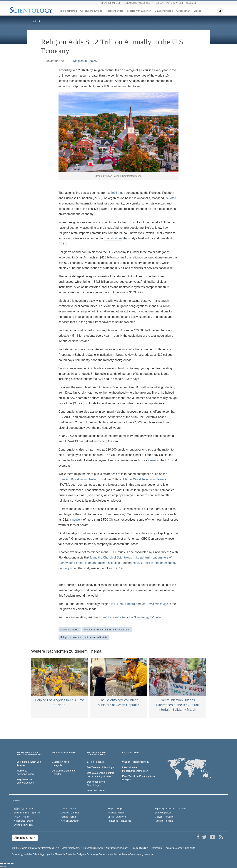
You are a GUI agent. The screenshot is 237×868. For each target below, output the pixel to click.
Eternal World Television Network (145, 479)
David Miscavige (96, 790)
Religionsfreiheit (68, 11)
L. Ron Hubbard (125, 604)
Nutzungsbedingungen (117, 848)
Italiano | (68, 817)
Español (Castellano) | (170, 809)
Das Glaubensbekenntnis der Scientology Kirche (100, 775)
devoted (171, 198)
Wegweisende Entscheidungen (25, 781)
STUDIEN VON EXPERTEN (64, 753)
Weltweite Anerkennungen (25, 772)
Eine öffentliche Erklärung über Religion (139, 778)
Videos (197, 11)
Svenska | (23, 825)
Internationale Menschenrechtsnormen (135, 769)
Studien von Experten (139, 11)
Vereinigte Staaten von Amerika (29, 764)
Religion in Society (85, 61)
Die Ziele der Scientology (100, 767)
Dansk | (68, 809)
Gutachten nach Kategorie (60, 764)
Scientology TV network (149, 617)
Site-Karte (190, 848)
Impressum (157, 848)
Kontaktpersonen (174, 848)
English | (116, 809)
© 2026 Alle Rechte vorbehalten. (46, 848)
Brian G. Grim (113, 238)
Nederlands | (23, 821)
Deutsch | (70, 813)
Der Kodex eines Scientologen (96, 784)
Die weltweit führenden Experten (64, 772)
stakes (152, 460)
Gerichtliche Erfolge (91, 11)
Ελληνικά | (163, 813)
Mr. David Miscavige (155, 604)
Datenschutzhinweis (93, 848)
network (77, 520)
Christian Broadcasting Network (79, 479)
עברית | (22, 817)
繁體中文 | (23, 809)
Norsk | (70, 821)
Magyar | (164, 817)
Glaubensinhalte (164, 11)
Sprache (16, 800)
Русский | (164, 821)
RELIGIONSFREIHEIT (132, 753)
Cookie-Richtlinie (140, 848)
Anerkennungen (115, 11)
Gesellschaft (183, 11)
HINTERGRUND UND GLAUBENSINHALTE (96, 754)
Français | (116, 813)
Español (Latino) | (27, 813)
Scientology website (112, 617)
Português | (119, 821)
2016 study (118, 193)
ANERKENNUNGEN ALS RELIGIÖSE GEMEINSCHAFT (30, 754)
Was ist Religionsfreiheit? (136, 762)
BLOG (36, 21)
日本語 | (117, 817)
